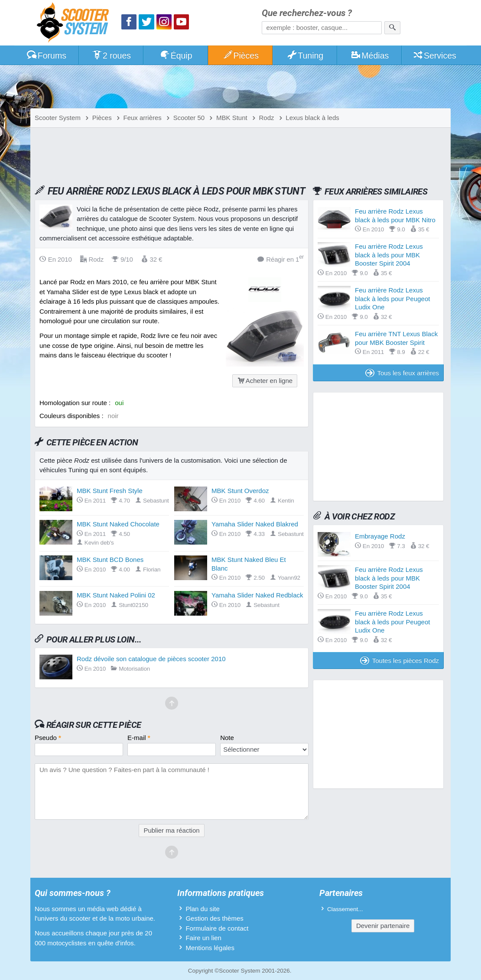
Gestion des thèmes (214, 918)
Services (434, 55)
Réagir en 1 (281, 259)
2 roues (111, 55)
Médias (370, 55)
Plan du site (202, 909)
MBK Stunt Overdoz (240, 491)
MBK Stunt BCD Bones (110, 560)
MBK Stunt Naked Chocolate (118, 524)
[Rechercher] (392, 28)
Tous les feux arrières (402, 373)
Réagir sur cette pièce (94, 725)
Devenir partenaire (383, 926)
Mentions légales (210, 948)
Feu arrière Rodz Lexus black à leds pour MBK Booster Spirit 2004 (389, 255)
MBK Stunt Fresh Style (110, 491)
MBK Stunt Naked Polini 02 (116, 595)
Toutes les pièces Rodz (400, 660)
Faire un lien (203, 938)
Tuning (305, 55)
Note (227, 738)
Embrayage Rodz (380, 536)
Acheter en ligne (265, 381)
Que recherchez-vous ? (307, 13)
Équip (176, 55)
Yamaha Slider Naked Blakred (255, 524)
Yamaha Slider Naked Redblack (257, 595)
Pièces (240, 55)
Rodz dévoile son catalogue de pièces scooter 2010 (151, 659)
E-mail (139, 738)
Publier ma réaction (171, 830)
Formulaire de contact (217, 928)
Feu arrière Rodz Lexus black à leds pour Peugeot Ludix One (392, 299)
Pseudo (48, 738)
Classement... (345, 909)
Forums (46, 55)
